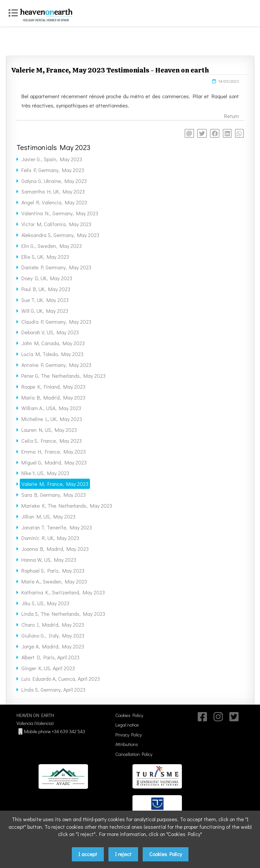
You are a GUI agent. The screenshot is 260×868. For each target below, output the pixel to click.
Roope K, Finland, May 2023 (53, 387)
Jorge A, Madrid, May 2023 (53, 646)
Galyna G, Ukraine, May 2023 (54, 181)
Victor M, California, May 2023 (56, 224)
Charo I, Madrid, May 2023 (53, 625)
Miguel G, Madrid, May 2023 (54, 462)
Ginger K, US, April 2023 (48, 668)
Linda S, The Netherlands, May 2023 (63, 614)
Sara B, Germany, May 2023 (54, 495)
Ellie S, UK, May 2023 (45, 257)
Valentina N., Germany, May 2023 (60, 213)
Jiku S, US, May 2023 (45, 603)
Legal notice (127, 725)
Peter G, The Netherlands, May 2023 (63, 376)
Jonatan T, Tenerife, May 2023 (57, 527)
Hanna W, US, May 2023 (49, 560)
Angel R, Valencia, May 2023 (54, 202)
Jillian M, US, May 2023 (48, 516)
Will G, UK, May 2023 (45, 311)
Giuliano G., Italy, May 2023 (53, 635)
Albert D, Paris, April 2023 (50, 657)
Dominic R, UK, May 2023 (50, 538)
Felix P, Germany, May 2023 (53, 170)
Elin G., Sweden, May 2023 (52, 246)
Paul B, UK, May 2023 (46, 289)
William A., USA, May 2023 (51, 408)
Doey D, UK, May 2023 (47, 278)
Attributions (127, 744)
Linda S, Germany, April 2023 (53, 689)
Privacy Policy (129, 735)
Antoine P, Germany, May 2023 (56, 365)
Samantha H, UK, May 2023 (53, 191)
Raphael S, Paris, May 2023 (53, 570)
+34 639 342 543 (68, 731)
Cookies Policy (129, 715)
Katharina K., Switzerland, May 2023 (63, 592)
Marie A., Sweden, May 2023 (54, 581)
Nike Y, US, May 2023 (45, 473)
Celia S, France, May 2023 (52, 441)
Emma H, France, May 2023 (54, 451)
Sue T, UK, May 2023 (45, 300)
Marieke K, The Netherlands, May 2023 (67, 506)
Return (231, 116)
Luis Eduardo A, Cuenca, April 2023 (61, 679)
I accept (88, 854)
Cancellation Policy (134, 754)
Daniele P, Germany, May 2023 (56, 267)
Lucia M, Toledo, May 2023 (52, 354)
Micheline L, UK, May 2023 (52, 419)
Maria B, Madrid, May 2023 (53, 397)
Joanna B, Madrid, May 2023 (55, 549)
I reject (123, 854)
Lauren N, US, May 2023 (49, 430)
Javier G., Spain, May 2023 (52, 159)
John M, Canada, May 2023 (53, 343)
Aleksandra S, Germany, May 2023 (60, 235)
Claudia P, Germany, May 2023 (56, 322)
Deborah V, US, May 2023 (50, 332)
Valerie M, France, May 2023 (55, 484)
